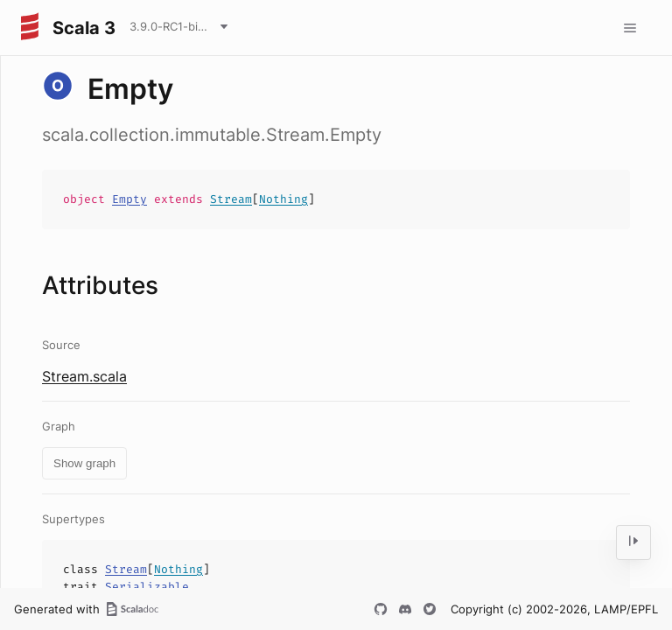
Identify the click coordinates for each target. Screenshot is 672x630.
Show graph (84, 463)
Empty (129, 199)
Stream (231, 199)
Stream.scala (84, 376)
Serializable (147, 587)
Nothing (283, 199)
